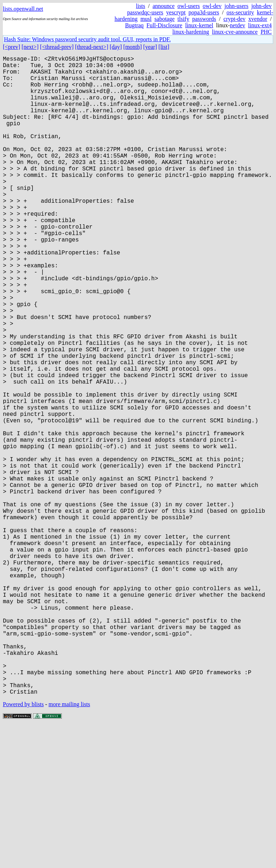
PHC (266, 32)
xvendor (258, 19)
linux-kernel (199, 25)
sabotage (165, 19)
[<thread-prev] (57, 47)
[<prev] (11, 47)
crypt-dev (234, 19)
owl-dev (212, 6)
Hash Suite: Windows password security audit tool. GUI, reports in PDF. (87, 39)
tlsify (183, 19)
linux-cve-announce (235, 32)
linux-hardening (191, 32)
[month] (133, 47)
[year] (150, 47)
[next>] (30, 47)
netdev (238, 25)
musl (146, 19)
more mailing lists (69, 846)
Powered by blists (23, 846)
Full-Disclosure (165, 25)
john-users (236, 6)
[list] (164, 47)
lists (141, 6)
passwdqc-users (145, 12)
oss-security (240, 12)
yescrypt (176, 12)
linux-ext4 (260, 25)
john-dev (261, 6)
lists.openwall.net (23, 9)
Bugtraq (134, 25)
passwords (204, 19)
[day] (116, 47)
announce (164, 6)
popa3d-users (204, 12)
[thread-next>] (92, 47)
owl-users (189, 6)
